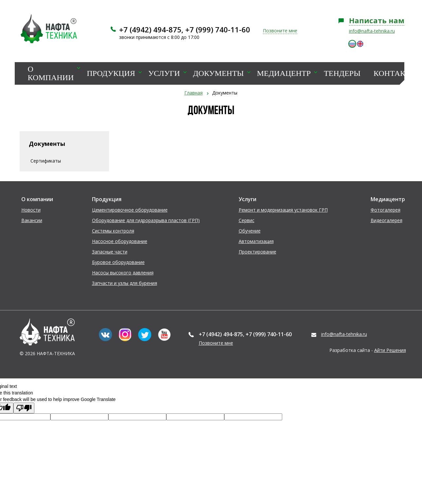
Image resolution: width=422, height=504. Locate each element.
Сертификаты (46, 161)
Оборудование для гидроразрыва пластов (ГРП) (146, 220)
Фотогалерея (385, 210)
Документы (219, 73)
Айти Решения (390, 350)
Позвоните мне (280, 31)
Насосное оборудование (120, 241)
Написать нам (377, 20)
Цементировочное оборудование (130, 210)
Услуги (164, 73)
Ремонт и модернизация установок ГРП (283, 210)
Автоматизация (256, 241)
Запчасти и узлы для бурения (125, 283)
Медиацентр (284, 73)
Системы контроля (113, 231)
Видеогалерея (386, 220)
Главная (193, 93)
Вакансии (32, 220)
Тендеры (342, 73)
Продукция (111, 73)
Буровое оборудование (118, 262)
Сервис (247, 220)
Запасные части (110, 252)
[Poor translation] (24, 408)
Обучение (250, 231)
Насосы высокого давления (123, 273)
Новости (31, 210)
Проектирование (257, 252)
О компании (51, 73)
